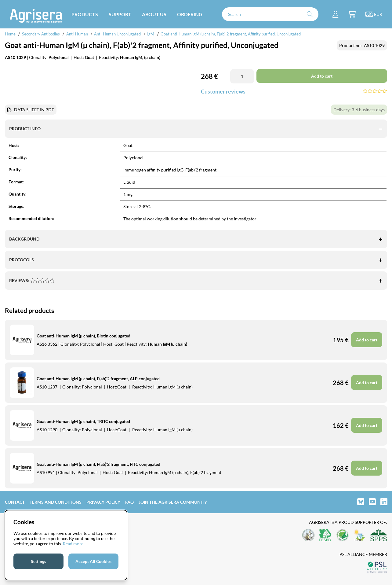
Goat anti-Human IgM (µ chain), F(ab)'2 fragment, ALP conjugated (98, 379)
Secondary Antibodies (41, 34)
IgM (151, 34)
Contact (15, 502)
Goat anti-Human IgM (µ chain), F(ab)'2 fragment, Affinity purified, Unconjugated (231, 34)
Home (10, 34)
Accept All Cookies (93, 561)
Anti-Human (77, 34)
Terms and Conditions (56, 502)
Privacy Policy (103, 502)
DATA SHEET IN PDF (34, 110)
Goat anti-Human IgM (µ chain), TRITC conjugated (83, 421)
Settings (38, 561)
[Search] (270, 14)
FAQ (129, 502)
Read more (73, 544)
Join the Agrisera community (173, 502)
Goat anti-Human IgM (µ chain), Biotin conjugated (83, 336)
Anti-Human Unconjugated (117, 34)
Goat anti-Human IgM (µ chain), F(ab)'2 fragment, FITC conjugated (98, 464)
